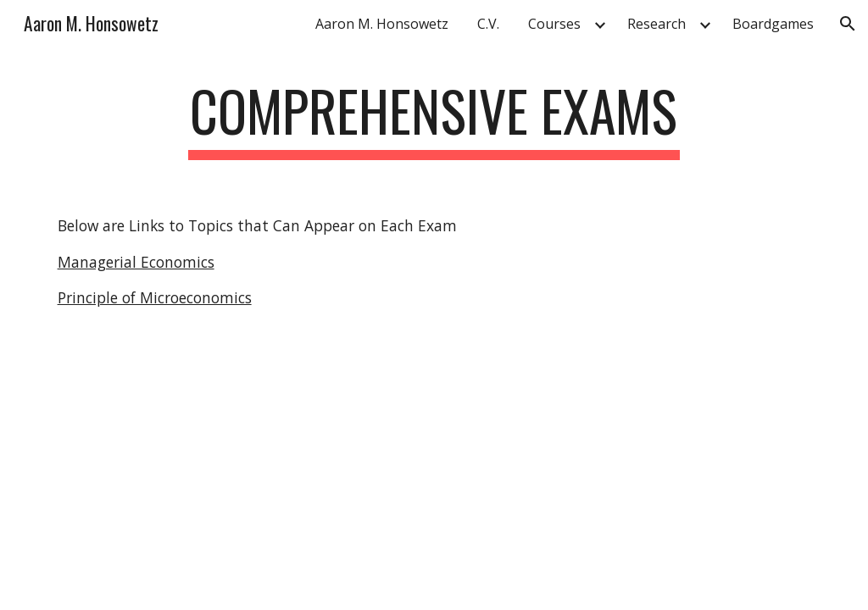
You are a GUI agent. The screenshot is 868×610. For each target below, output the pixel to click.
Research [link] (657, 24)
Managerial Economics (136, 262)
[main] (434, 119)
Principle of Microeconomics (155, 297)
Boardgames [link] (773, 24)
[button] (848, 24)
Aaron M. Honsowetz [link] (382, 24)
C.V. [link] (488, 24)
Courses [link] (554, 24)
